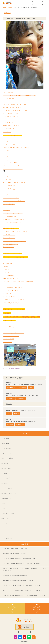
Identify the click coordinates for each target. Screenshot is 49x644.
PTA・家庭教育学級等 (9, 339)
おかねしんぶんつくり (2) (8, 538)
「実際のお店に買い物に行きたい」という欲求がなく (16, 148)
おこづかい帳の (7, 180)
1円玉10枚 (6, 267)
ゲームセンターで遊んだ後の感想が (12, 166)
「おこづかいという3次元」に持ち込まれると (14, 201)
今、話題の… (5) (6, 473)
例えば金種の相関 (8, 264)
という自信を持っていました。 (11, 116)
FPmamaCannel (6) (6, 528)
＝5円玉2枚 (6, 273)
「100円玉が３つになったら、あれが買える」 (14, 300)
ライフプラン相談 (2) (7, 488)
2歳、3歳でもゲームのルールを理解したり (14, 107)
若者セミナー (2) (6, 508)
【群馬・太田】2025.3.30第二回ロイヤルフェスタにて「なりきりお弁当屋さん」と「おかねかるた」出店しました (24, 570)
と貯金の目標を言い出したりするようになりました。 (16, 303)
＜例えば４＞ (7, 195)
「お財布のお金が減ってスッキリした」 (13, 170)
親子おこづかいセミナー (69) (9, 493)
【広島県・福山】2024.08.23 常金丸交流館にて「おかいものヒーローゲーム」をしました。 (24, 596)
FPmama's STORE (38, 3)
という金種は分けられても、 (10, 216)
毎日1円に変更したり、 (9, 235)
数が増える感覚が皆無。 (9, 204)
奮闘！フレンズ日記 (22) (8, 453)
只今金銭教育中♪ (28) (7, 463)
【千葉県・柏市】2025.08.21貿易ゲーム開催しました (14, 549)
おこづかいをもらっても (9, 145)
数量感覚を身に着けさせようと (11, 244)
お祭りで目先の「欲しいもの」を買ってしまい (15, 288)
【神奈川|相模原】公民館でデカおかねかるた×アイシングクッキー (17, 581)
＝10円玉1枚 (6, 270)
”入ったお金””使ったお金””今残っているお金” (14, 183)
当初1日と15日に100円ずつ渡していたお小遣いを (15, 232)
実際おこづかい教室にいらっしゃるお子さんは (15, 104)
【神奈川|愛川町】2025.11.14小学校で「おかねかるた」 (15, 554)
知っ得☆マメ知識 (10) (7, 468)
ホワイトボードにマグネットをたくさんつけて (15, 241)
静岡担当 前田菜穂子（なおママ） (20, 357)
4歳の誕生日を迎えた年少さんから (12, 125)
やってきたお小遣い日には (10, 297)
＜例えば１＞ (7, 142)
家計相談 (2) (5, 483)
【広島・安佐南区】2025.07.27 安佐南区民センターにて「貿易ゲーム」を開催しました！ (23, 564)
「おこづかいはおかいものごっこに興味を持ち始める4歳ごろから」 (20, 95)
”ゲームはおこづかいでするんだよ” (12, 160)
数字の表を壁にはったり (9, 238)
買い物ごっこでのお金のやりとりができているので (16, 110)
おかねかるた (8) (6, 438)
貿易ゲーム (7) (5, 518)
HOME (5, 7)
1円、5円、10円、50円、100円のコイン (13, 213)
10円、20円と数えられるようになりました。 (14, 279)
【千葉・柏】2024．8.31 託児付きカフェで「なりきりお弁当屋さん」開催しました (22, 591)
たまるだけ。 (7, 151)
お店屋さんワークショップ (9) (9, 513)
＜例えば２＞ (7, 157)
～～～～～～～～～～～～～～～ (11, 336)
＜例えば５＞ (7, 210)
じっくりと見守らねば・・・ (10, 327)
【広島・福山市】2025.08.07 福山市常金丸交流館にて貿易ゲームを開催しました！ (22, 559)
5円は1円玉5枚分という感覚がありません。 (14, 219)
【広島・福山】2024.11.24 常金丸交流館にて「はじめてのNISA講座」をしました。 (21, 586)
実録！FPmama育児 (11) (7, 458)
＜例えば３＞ (7, 177)
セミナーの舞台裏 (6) (7, 478)
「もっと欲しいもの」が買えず (11, 291)
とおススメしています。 (9, 98)
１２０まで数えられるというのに (11, 198)
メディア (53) (5, 533)
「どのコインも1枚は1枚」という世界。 (13, 222)
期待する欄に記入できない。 (10, 189)
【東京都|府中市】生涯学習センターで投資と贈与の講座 (15, 576)
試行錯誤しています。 (9, 247)
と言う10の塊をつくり (9, 276)
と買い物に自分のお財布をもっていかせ (13, 163)
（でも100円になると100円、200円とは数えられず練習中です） (19, 282)
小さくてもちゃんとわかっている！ (12, 113)
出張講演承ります (8, 342)
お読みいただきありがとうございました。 (13, 333)
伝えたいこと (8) (6, 443)
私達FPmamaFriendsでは (9, 92)
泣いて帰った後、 (8, 294)
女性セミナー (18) (6, 503)
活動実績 (10, 7)
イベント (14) (5, 523)
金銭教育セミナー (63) (7, 498)
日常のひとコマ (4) (6, 448)
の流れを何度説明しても (9, 186)
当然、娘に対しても (8, 122)
